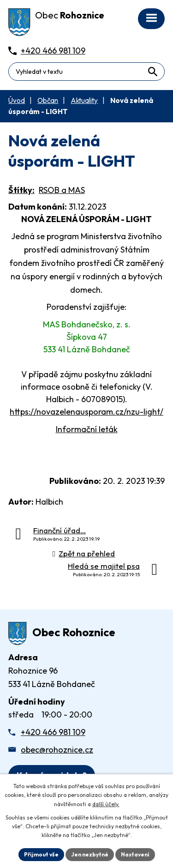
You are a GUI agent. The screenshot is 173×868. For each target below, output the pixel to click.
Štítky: (21, 190)
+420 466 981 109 (53, 732)
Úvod (17, 100)
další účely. (106, 804)
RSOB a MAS (62, 190)
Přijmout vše (41, 854)
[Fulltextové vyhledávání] (86, 72)
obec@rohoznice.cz (57, 750)
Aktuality (84, 100)
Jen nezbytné (90, 854)
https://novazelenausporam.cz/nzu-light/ (86, 412)
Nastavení (135, 854)
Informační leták (87, 429)
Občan (48, 100)
